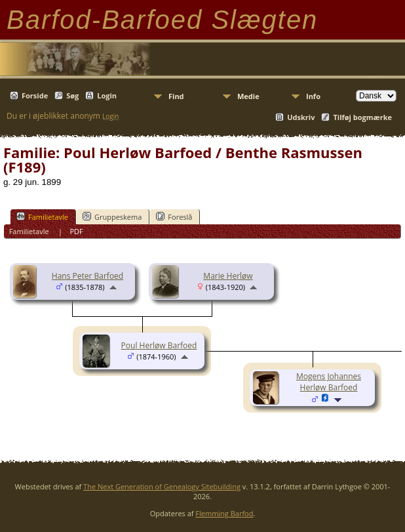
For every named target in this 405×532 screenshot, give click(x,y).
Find (176, 96)
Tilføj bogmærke (362, 117)
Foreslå (174, 216)
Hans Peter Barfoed (87, 276)
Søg (72, 95)
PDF (76, 231)
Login (107, 95)
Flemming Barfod (224, 513)
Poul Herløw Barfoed (159, 345)
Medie (248, 96)
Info (313, 96)
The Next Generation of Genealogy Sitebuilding (162, 486)
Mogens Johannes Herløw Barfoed (329, 382)
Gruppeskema (112, 216)
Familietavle (42, 216)
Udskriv (301, 117)
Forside (35, 95)
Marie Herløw (228, 276)
